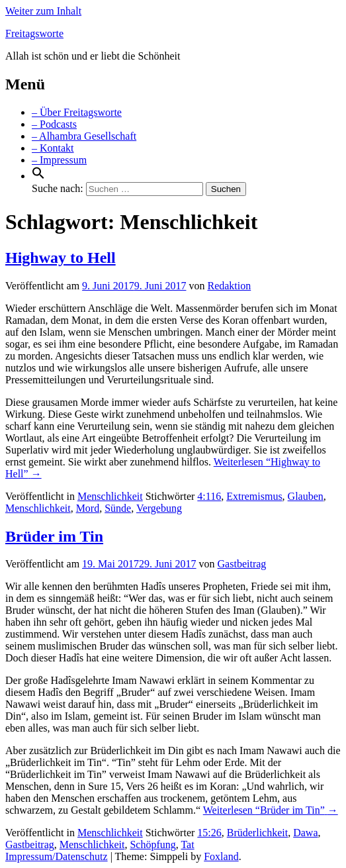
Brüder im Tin (54, 536)
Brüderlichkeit (257, 833)
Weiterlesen (271, 810)
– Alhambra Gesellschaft (84, 136)
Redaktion (229, 286)
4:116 (209, 496)
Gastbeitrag (242, 564)
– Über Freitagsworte (77, 112)
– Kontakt (53, 148)
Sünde (118, 508)
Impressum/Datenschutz (57, 856)
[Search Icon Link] (38, 176)
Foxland (221, 856)
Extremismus (254, 496)
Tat (187, 844)
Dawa (305, 833)
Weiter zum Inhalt (43, 11)
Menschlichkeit (110, 496)
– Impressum (59, 160)
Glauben (306, 496)
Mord (88, 508)
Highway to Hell (61, 258)
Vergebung (159, 508)
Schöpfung (152, 844)
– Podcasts (54, 124)
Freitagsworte (34, 33)
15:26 (209, 833)
